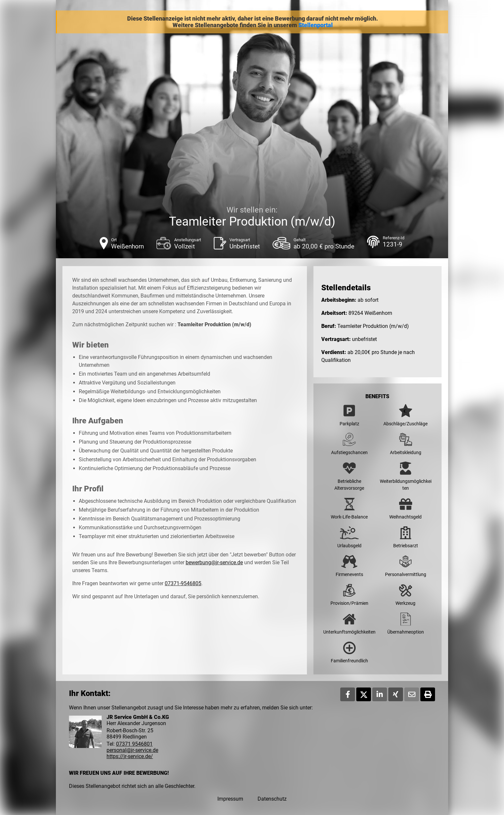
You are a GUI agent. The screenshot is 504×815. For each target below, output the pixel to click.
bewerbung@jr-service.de (214, 562)
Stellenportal (316, 25)
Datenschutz (272, 799)
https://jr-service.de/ (130, 756)
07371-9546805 (183, 583)
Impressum (230, 799)
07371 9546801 (134, 744)
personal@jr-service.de (132, 750)
